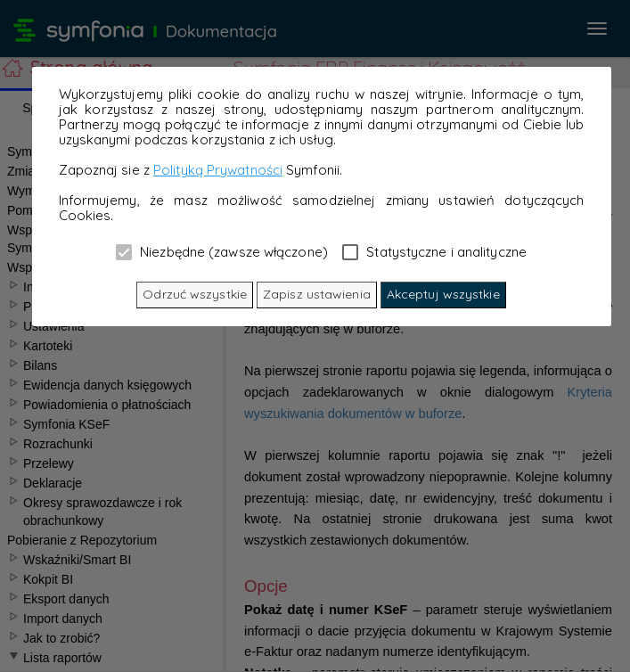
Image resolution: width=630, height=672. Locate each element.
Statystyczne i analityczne (434, 251)
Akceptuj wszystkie (443, 294)
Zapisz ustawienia (317, 294)
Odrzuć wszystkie (195, 294)
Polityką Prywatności (218, 170)
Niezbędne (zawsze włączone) (222, 251)
